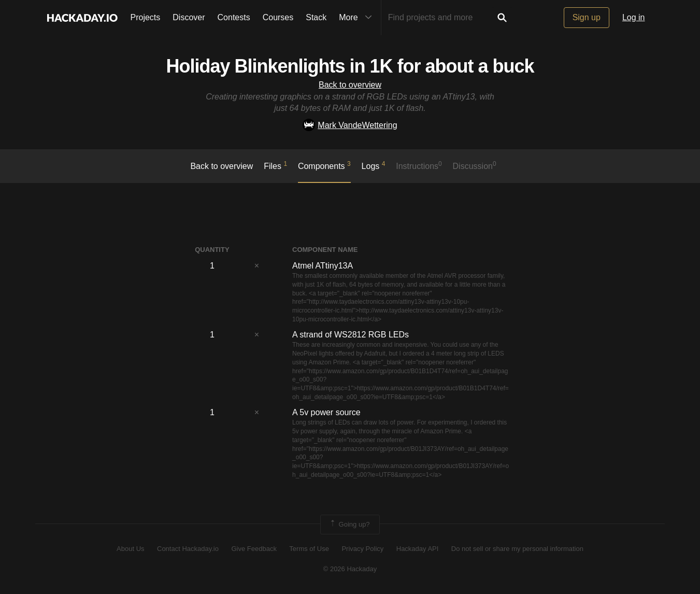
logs (374, 165)
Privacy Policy (362, 549)
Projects (146, 17)
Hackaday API (418, 549)
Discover (189, 17)
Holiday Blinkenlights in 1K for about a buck (350, 66)
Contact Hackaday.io (188, 549)
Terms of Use (309, 549)
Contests (234, 17)
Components (324, 165)
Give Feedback (254, 549)
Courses (278, 17)
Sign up (587, 17)
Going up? (349, 525)
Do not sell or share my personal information (517, 549)
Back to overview (350, 85)
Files (275, 165)
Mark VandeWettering (350, 125)
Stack (316, 17)
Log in (634, 17)
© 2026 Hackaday (350, 569)
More (358, 18)
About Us (130, 549)
